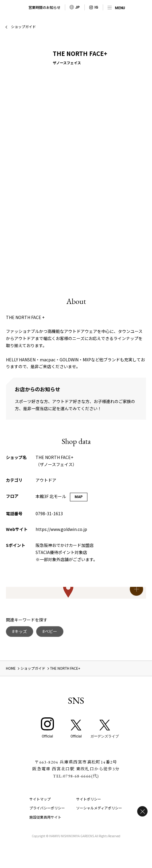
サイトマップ (40, 799)
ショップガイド (23, 26)
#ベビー (50, 631)
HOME (11, 668)
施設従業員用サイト (45, 817)
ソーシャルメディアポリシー (99, 808)
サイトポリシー (89, 799)
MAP (79, 497)
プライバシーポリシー (47, 808)
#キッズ (20, 631)
